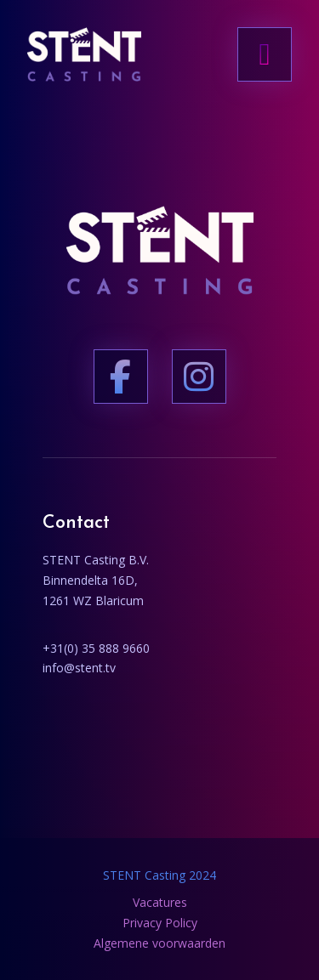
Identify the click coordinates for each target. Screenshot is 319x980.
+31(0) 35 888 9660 (96, 648)
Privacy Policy (160, 923)
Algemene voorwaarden (159, 943)
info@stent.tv (79, 668)
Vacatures (160, 902)
